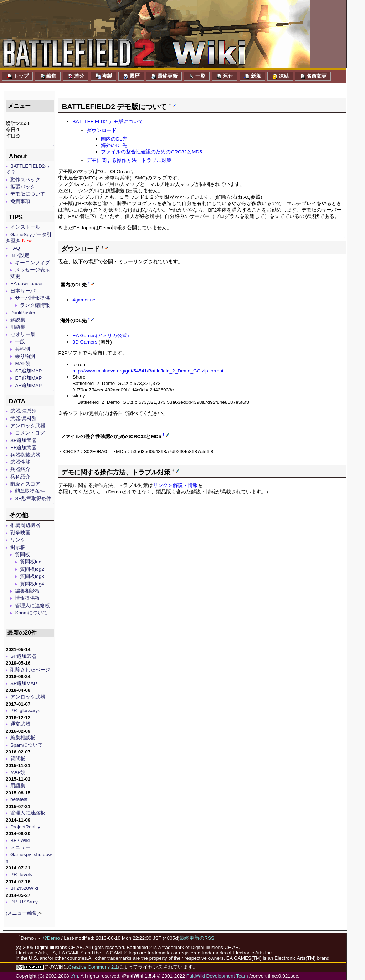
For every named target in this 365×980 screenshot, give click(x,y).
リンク (18, 540)
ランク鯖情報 (35, 305)
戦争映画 (20, 533)
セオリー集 (23, 334)
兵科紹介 (20, 477)
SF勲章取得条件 (33, 499)
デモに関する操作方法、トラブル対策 (129, 160)
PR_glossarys (25, 710)
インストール (25, 227)
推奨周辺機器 (25, 525)
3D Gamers (85, 342)
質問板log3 (32, 576)
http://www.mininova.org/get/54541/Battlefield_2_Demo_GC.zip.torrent (148, 371)
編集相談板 (27, 591)
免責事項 (20, 201)
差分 (76, 76)
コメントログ (30, 433)
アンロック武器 (28, 426)
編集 (48, 76)
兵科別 (22, 349)
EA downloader (27, 283)
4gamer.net (84, 300)
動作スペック (25, 180)
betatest (19, 799)
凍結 (280, 76)
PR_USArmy (24, 902)
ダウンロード (102, 130)
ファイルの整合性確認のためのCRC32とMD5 (151, 152)
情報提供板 (27, 598)
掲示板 (18, 547)
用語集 (18, 327)
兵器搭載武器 (25, 455)
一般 (20, 342)
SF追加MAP (28, 371)
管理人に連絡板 (32, 606)
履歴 (131, 76)
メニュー (20, 847)
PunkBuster (23, 313)
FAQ (15, 248)
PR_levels (21, 875)
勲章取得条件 (30, 491)
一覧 (197, 76)
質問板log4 (32, 584)
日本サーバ (23, 291)
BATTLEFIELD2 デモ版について (108, 121)
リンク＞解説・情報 (175, 485)
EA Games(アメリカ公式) (101, 336)
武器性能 (20, 462)
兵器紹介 (20, 469)
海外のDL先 (114, 145)
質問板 (22, 555)
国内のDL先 (114, 139)
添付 (225, 76)
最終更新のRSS (197, 938)
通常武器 (20, 724)
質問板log (31, 562)
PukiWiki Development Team (217, 976)
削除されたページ (30, 670)
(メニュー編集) (22, 913)
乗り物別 (25, 356)
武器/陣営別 (24, 411)
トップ (17, 76)
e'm (74, 976)
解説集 (18, 320)
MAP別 (23, 363)
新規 (252, 76)
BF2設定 (20, 255)
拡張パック (23, 187)
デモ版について (28, 194)
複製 (103, 76)
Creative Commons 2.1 (93, 967)
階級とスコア (25, 484)
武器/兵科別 (24, 419)
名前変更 (313, 76)
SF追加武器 (23, 440)
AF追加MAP (28, 385)
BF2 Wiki (20, 840)
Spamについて (31, 613)
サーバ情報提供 (32, 298)
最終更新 (164, 76)
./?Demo (51, 938)
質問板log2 (32, 569)
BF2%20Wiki (24, 888)
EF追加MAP (28, 378)
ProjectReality (25, 827)
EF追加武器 (23, 448)
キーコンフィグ (32, 263)
